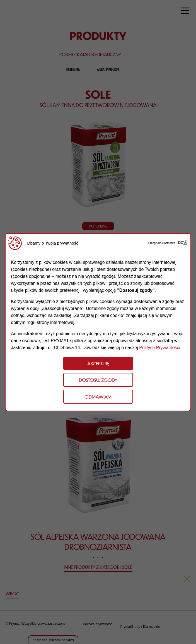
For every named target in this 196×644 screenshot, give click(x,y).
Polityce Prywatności (160, 348)
